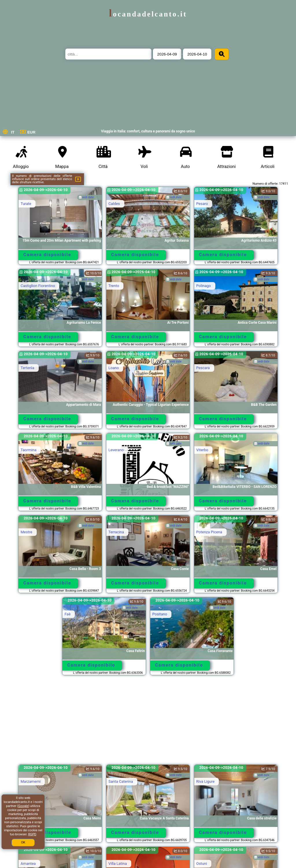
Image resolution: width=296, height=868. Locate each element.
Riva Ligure (205, 781)
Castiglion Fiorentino (38, 286)
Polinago (204, 286)
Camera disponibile (47, 255)
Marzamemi (30, 781)
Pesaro (202, 204)
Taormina (28, 450)
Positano (160, 614)
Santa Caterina (121, 781)
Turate (26, 204)
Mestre (26, 532)
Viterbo (202, 450)
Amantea (28, 864)
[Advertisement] (148, 723)
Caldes (114, 204)
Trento (114, 286)
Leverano (116, 450)
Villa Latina (118, 864)
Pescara (203, 368)
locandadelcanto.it (148, 14)
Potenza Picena (209, 532)
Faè (67, 614)
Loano (114, 368)
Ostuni (202, 864)
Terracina (116, 532)
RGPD (32, 834)
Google (23, 806)
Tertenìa (27, 368)
